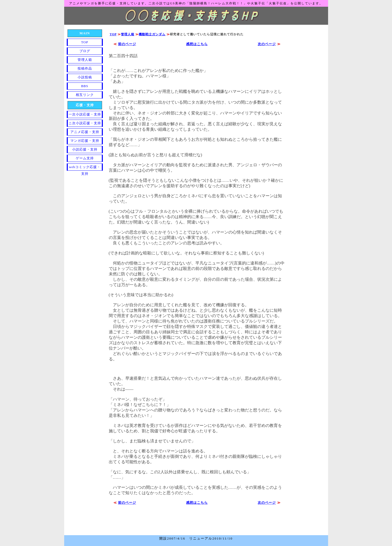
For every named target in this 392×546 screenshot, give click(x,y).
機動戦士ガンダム (152, 34)
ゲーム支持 (85, 158)
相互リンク (85, 95)
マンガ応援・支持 (85, 141)
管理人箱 (128, 34)
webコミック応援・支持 (85, 168)
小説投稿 (85, 77)
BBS (85, 86)
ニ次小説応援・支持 (85, 123)
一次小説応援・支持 (85, 114)
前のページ (127, 44)
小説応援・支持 (85, 149)
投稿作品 (85, 68)
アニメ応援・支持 (85, 132)
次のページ (267, 44)
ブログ (85, 51)
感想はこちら (197, 44)
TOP (113, 34)
